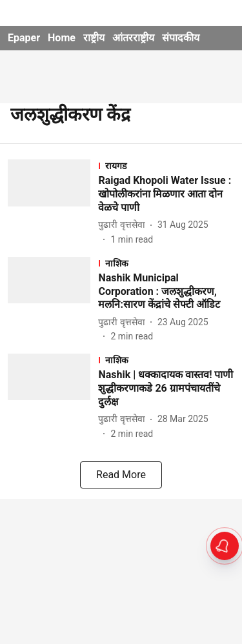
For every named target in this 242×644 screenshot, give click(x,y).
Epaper (24, 38)
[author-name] (124, 225)
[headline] (166, 194)
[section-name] (166, 166)
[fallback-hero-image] (53, 203)
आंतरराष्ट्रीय (133, 38)
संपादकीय (181, 38)
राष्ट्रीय (94, 38)
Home (62, 38)
